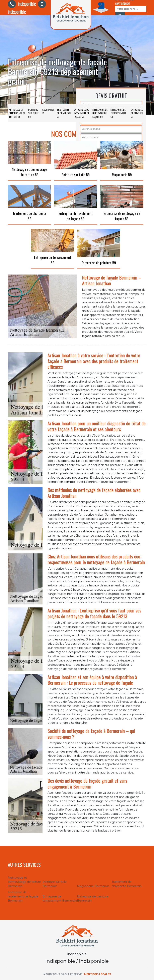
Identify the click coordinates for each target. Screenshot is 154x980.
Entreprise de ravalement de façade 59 (82, 113)
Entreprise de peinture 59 (137, 113)
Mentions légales (97, 974)
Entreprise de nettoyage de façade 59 (100, 113)
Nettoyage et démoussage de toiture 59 (17, 113)
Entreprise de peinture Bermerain (93, 898)
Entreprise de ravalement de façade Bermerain (23, 896)
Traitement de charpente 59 (64, 113)
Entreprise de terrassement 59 (118, 113)
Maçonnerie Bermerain (93, 886)
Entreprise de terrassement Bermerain (60, 898)
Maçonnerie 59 (48, 111)
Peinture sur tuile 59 (33, 113)
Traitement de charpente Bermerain (127, 884)
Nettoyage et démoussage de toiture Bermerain (24, 882)
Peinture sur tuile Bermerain (55, 884)
